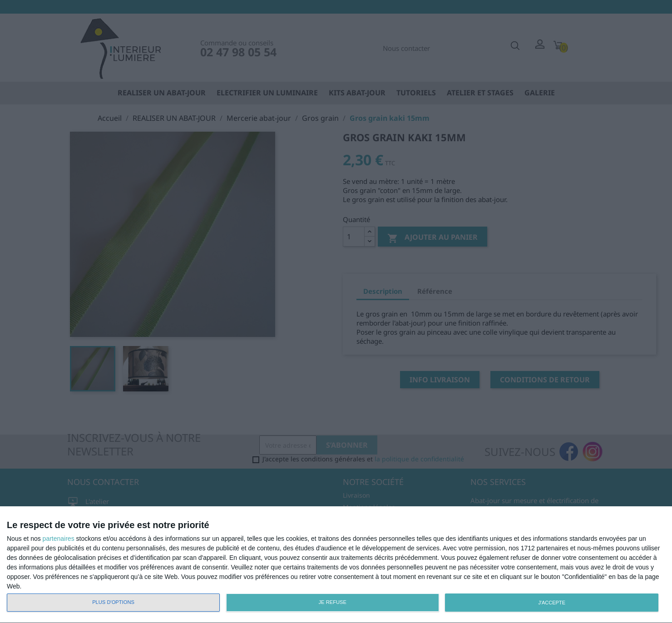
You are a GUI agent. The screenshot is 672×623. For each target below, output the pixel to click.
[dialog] (336, 565)
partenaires (59, 539)
